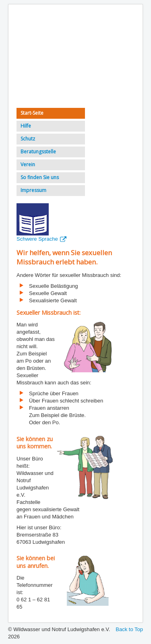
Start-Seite (32, 113)
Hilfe (26, 126)
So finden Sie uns (40, 177)
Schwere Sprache (41, 239)
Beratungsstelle (38, 152)
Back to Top (129, 629)
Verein (28, 164)
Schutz (28, 139)
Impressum (33, 190)
